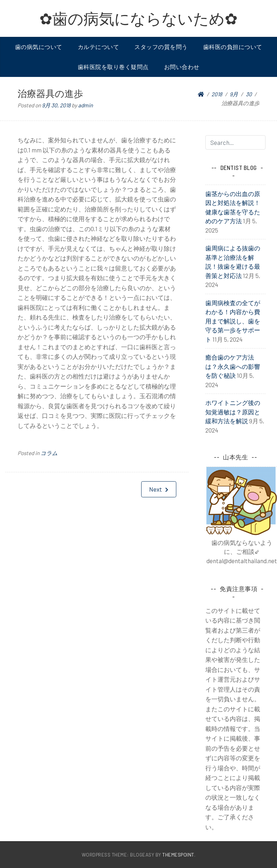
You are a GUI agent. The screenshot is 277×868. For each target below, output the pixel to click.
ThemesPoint (178, 855)
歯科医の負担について (233, 47)
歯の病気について (39, 47)
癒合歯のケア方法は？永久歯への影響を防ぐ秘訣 (233, 366)
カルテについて (99, 47)
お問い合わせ (182, 67)
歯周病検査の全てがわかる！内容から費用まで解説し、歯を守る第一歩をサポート (233, 321)
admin (85, 105)
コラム (49, 453)
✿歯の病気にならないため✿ (138, 18)
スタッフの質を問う (161, 47)
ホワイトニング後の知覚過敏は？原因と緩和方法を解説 (233, 412)
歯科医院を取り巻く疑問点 (113, 67)
